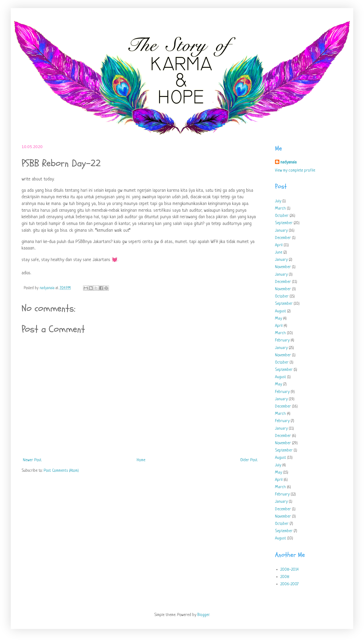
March (280, 209)
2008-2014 (289, 570)
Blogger (203, 615)
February (282, 340)
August (281, 311)
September (284, 223)
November (283, 267)
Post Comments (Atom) (61, 471)
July (278, 201)
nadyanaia (289, 162)
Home (141, 460)
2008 (285, 577)
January (281, 231)
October (282, 216)
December (283, 238)
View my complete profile (295, 171)
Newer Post (32, 460)
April (279, 245)
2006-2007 (289, 584)
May (279, 319)
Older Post (249, 460)
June (279, 253)
